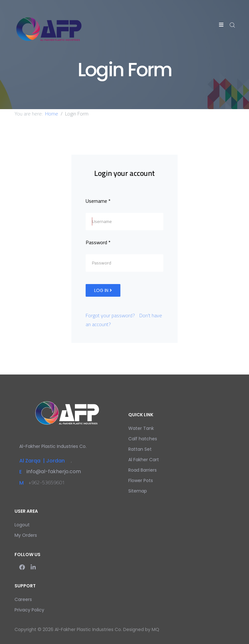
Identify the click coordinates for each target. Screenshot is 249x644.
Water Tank (141, 428)
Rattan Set (140, 449)
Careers (23, 599)
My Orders (26, 535)
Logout (22, 525)
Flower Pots (141, 480)
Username (98, 201)
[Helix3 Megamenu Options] (221, 25)
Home (52, 114)
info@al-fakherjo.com (54, 471)
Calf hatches (143, 439)
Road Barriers (143, 470)
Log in (103, 290)
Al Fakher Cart (144, 460)
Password (98, 242)
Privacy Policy (29, 610)
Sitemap (138, 491)
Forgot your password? (110, 315)
